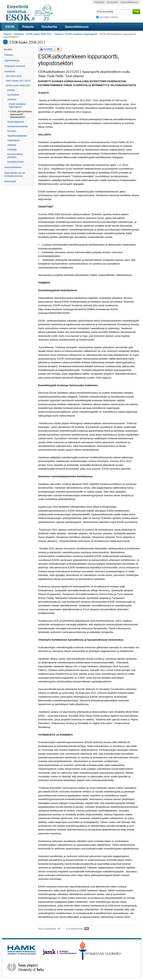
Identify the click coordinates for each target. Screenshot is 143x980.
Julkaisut (59, 34)
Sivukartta (49, 27)
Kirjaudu (99, 2)
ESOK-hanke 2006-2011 (39, 34)
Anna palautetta (47, 929)
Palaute (28, 27)
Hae (96, 9)
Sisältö (8, 49)
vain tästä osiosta (108, 17)
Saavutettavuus (77, 27)
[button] (50, 49)
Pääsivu (7, 34)
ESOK (10, 27)
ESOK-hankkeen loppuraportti (81, 34)
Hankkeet (19, 34)
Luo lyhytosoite (75, 929)
